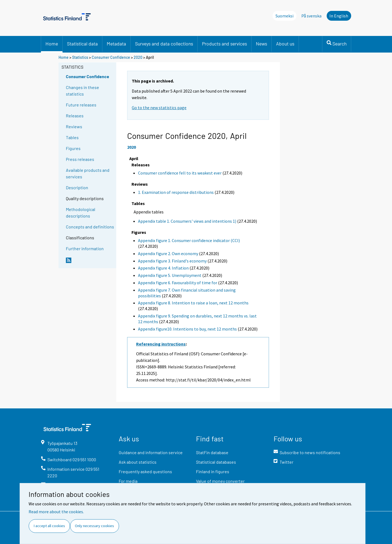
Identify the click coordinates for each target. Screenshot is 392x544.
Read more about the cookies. (56, 512)
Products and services (224, 44)
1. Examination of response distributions (176, 192)
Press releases (80, 159)
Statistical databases (216, 462)
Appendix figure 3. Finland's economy (172, 261)
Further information (85, 248)
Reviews (74, 126)
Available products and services (88, 173)
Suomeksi (284, 16)
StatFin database (212, 452)
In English (339, 16)
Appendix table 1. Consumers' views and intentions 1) (187, 221)
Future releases (81, 105)
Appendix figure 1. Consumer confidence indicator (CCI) (189, 240)
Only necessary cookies (94, 526)
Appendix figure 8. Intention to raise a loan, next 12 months (193, 303)
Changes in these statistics (82, 91)
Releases (75, 116)
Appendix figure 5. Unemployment (170, 275)
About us (285, 44)
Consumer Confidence (111, 57)
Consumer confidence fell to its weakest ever (180, 173)
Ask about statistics (138, 462)
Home (52, 44)
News (261, 44)
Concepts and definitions (90, 227)
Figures (73, 148)
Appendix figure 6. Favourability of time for (178, 283)
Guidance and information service (151, 452)
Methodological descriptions (81, 213)
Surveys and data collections (164, 44)
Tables (72, 137)
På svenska (311, 16)
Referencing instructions (161, 344)
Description (77, 187)
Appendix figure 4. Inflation (163, 268)
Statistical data (82, 44)
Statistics (80, 57)
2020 (138, 57)
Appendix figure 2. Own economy (168, 253)
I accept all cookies (49, 526)
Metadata (116, 44)
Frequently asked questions (145, 471)
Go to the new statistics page (159, 108)
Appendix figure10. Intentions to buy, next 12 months (187, 329)
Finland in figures (213, 471)
